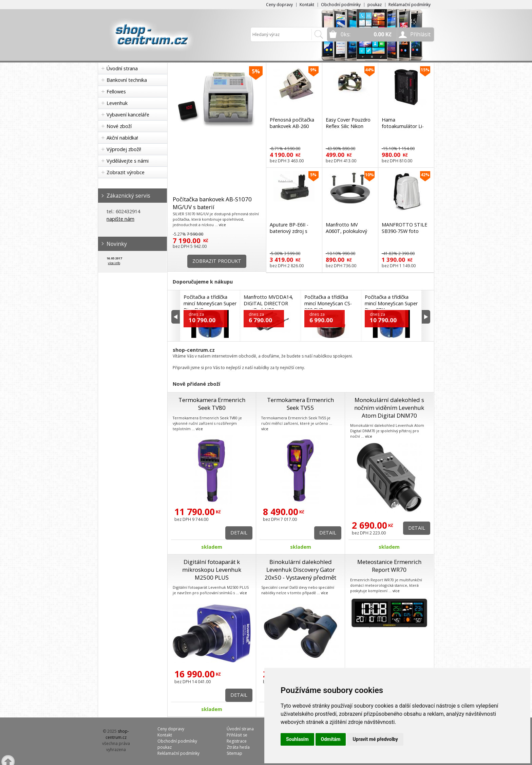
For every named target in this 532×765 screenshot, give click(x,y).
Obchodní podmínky (341, 5)
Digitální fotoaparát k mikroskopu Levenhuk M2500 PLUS (212, 570)
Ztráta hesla (238, 747)
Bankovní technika (127, 80)
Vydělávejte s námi (128, 161)
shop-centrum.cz (117, 734)
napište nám (120, 219)
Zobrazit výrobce (126, 172)
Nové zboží (119, 126)
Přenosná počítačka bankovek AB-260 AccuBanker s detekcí (293, 126)
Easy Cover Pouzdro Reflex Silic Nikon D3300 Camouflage (348, 126)
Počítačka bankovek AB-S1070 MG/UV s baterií (212, 203)
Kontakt (307, 5)
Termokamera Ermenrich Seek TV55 (300, 404)
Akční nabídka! (122, 138)
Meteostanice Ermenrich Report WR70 (389, 566)
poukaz (375, 5)
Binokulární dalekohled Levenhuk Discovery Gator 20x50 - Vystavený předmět (300, 570)
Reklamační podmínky (410, 5)
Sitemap (234, 753)
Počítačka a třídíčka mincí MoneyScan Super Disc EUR (210, 303)
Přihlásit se (237, 735)
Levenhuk (117, 103)
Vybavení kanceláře (128, 115)
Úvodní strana (122, 68)
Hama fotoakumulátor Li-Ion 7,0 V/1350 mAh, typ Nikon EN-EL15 (404, 129)
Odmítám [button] (331, 739)
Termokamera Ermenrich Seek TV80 (212, 404)
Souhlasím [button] (297, 739)
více (222, 225)
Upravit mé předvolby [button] (375, 739)
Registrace (237, 741)
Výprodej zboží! (124, 149)
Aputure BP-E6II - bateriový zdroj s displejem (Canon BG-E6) (289, 234)
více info (114, 263)
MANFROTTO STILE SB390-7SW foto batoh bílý (404, 231)
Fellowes (116, 92)
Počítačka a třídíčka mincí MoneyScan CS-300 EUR (328, 303)
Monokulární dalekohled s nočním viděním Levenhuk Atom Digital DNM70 (389, 408)
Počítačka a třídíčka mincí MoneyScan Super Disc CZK (391, 303)
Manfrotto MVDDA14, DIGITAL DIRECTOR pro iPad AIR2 (268, 303)
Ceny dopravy (279, 5)
